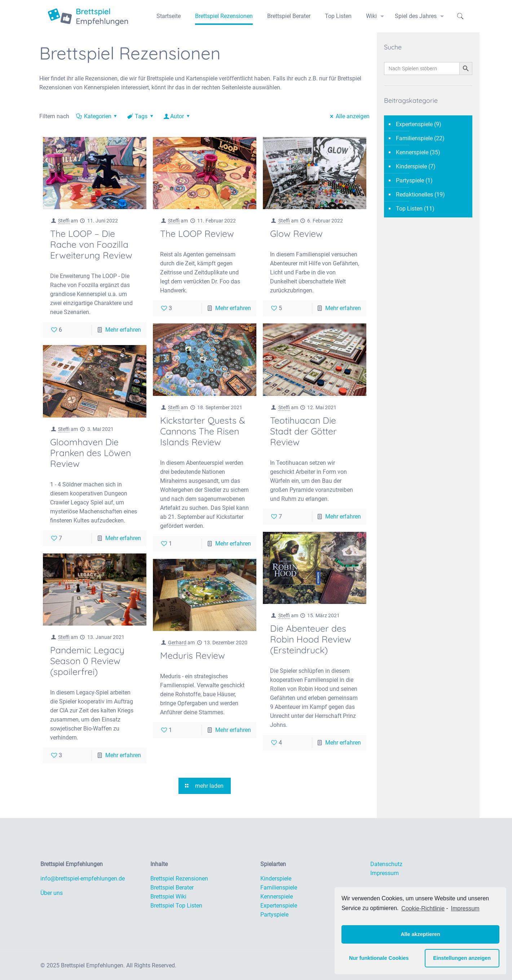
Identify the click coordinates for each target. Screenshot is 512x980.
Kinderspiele (411, 166)
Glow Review (296, 233)
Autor (177, 116)
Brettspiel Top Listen (176, 906)
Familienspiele (414, 138)
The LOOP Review (197, 233)
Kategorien (97, 116)
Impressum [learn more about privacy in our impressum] (465, 908)
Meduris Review (193, 655)
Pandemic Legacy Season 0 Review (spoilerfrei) (87, 661)
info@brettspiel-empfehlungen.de (83, 879)
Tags (141, 116)
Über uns (52, 893)
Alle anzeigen (349, 116)
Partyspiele (410, 180)
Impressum (385, 873)
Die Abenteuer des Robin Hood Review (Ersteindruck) (311, 639)
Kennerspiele (412, 152)
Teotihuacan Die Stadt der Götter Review (303, 431)
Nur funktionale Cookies (379, 958)
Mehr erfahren (123, 330)
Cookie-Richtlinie (423, 908)
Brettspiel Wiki (168, 897)
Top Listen (409, 209)
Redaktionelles (414, 195)
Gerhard (177, 643)
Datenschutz (386, 864)
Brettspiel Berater (172, 888)
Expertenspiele (414, 124)
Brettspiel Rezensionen (179, 879)
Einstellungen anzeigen (462, 958)
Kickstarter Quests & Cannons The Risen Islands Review (203, 431)
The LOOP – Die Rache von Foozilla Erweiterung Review (91, 244)
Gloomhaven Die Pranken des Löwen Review (91, 453)
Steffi (64, 221)
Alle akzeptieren (420, 934)
